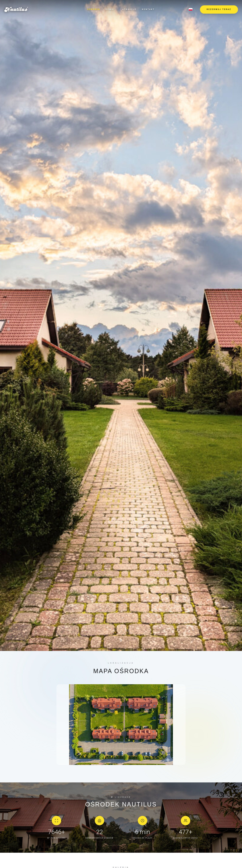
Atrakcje (129, 9)
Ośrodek (94, 9)
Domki (111, 9)
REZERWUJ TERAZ (219, 9)
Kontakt (148, 9)
